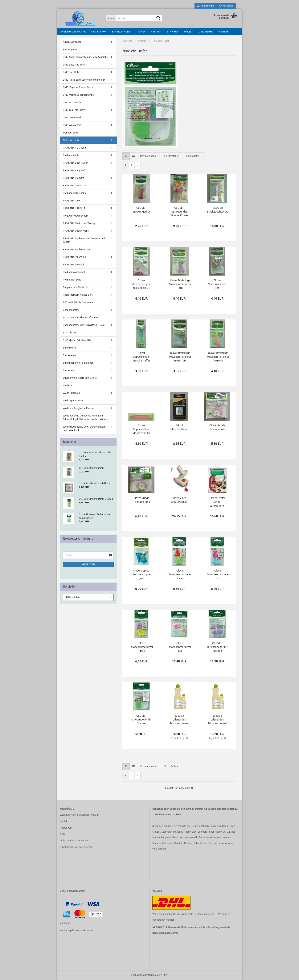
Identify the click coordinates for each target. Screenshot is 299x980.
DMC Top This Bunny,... (75, 110)
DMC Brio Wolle (71, 72)
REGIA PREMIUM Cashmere (78, 302)
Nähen (141, 32)
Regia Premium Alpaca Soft (78, 295)
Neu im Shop (99, 32)
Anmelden (88, 564)
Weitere (223, 32)
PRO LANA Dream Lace (76, 186)
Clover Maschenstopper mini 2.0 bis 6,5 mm (141, 284)
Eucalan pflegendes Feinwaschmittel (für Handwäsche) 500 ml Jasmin (179, 720)
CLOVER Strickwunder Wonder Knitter (179, 212)
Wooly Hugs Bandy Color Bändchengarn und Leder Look (84, 429)
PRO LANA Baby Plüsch (76, 163)
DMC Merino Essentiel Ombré (79, 95)
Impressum (66, 828)
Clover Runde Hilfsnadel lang (141, 500)
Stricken (173, 32)
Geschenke (206, 32)
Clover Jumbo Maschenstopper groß (141, 574)
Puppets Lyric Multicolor (76, 287)
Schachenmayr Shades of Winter (81, 317)
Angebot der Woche (73, 32)
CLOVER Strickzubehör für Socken (141, 720)
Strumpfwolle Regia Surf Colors (80, 378)
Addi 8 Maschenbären (179, 427)
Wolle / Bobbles (71, 393)
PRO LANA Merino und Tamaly (79, 223)
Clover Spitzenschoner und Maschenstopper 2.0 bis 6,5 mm (217, 284)
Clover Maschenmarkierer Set (180, 647)
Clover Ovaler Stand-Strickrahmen (217, 502)
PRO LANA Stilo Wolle (75, 257)
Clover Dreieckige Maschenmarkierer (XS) (180, 284)
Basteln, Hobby (122, 32)
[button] (126, 156)
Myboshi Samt (71, 133)
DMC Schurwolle (72, 102)
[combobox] (149, 156)
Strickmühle (69, 348)
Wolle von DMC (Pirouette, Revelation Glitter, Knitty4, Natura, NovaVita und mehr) (86, 417)
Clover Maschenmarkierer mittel (218, 574)
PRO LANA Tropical (73, 265)
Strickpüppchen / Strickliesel (78, 363)
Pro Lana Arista (71, 155)
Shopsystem (138, 975)
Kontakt (64, 821)
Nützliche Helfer (72, 140)
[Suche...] (111, 18)
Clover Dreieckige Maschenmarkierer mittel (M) (180, 357)
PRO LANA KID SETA (74, 208)
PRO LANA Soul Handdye (76, 249)
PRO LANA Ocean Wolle (76, 231)
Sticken (156, 32)
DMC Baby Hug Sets (74, 65)
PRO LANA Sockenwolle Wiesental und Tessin (84, 240)
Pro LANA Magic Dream (76, 216)
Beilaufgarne (70, 50)
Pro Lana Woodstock (74, 272)
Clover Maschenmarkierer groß (142, 647)
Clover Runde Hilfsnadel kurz (217, 427)
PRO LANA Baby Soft (74, 170)
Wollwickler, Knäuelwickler (179, 500)
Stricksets (68, 370)
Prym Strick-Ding (72, 280)
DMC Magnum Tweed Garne (78, 87)
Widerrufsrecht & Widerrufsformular (79, 815)
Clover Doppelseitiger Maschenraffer (141, 357)
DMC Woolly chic (72, 125)
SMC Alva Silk (70, 333)
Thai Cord (68, 385)
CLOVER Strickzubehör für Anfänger (217, 647)
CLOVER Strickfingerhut (141, 210)
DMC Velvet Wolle (73, 118)
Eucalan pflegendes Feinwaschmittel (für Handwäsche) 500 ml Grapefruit (217, 720)
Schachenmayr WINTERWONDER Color (84, 325)
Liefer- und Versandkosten (74, 841)
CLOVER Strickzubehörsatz (218, 210)
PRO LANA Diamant (74, 178)
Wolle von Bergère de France (78, 408)
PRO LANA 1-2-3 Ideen (75, 148)
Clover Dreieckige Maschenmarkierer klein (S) (218, 357)
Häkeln (189, 32)
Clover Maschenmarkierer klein (180, 574)
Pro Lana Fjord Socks (74, 193)
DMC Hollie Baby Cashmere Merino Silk (84, 80)
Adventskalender (72, 42)
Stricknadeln (70, 355)
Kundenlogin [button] (206, 6)
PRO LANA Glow (72, 201)
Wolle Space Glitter (73, 401)
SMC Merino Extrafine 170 (77, 340)
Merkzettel (226, 6)
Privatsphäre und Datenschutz (76, 847)
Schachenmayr (71, 310)
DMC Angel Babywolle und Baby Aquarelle (85, 57)
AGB (62, 834)
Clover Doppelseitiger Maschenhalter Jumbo (141, 429)
